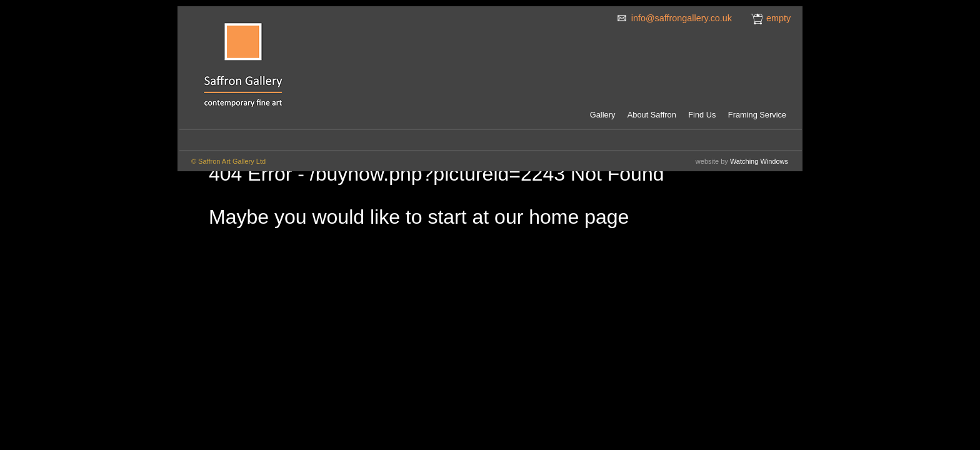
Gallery (603, 115)
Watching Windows (759, 161)
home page (579, 217)
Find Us (702, 115)
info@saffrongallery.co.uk (682, 18)
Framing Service (757, 115)
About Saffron (652, 115)
